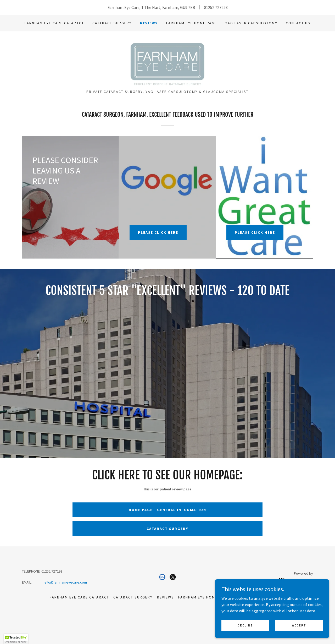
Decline (252, 625)
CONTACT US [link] (298, 23)
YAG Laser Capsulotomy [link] (251, 23)
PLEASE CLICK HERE (158, 266)
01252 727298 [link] (216, 7)
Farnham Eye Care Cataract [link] (54, 23)
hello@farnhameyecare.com (65, 629)
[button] (16, 639)
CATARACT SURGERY (167, 575)
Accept (301, 625)
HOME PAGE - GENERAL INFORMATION (167, 556)
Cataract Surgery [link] (112, 23)
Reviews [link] (149, 23)
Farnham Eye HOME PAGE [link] (192, 23)
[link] (167, 79)
